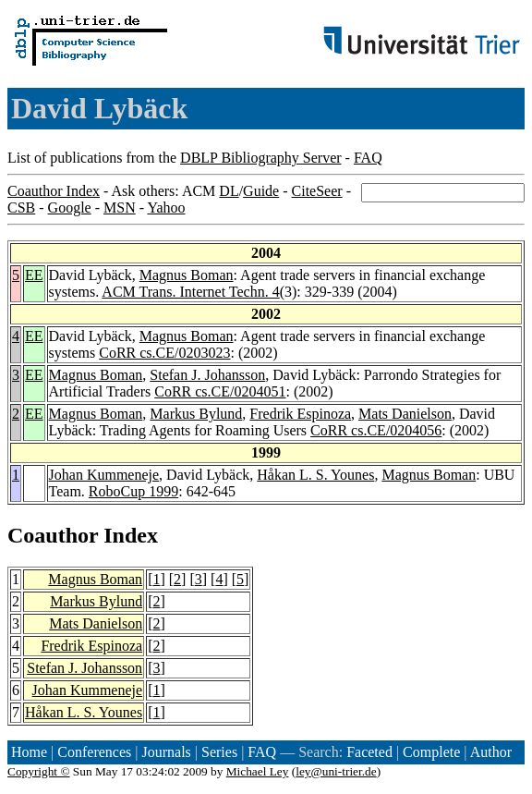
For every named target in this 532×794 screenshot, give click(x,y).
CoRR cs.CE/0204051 (220, 391)
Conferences (94, 752)
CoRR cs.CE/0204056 (376, 430)
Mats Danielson (405, 414)
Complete (431, 752)
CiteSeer (317, 191)
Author (491, 752)
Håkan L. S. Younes (315, 475)
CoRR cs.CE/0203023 (164, 353)
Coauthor (53, 535)
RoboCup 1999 (133, 491)
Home (29, 752)
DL (229, 191)
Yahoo (166, 208)
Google (70, 208)
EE (34, 275)
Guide (261, 191)
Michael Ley (258, 771)
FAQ (368, 158)
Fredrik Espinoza (300, 414)
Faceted (369, 752)
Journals (166, 752)
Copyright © (39, 771)
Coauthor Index (54, 191)
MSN (120, 208)
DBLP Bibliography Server (261, 158)
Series (219, 752)
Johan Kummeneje (104, 475)
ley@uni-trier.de (336, 771)
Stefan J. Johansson (207, 375)
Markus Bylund (196, 414)
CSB (21, 208)
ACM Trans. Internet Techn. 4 (190, 292)
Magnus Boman (187, 275)
